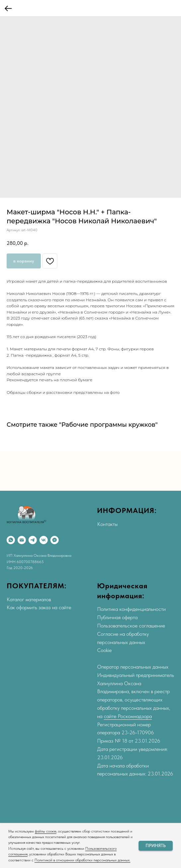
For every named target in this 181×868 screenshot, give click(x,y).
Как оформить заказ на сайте (39, 607)
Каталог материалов (29, 599)
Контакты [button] (107, 524)
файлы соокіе (46, 831)
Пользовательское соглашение (131, 626)
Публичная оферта (117, 617)
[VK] (44, 540)
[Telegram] (33, 540)
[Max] (55, 540)
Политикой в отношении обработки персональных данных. (82, 860)
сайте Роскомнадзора (128, 716)
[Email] (22, 540)
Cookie (104, 650)
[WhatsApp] (11, 540)
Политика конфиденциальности (131, 609)
